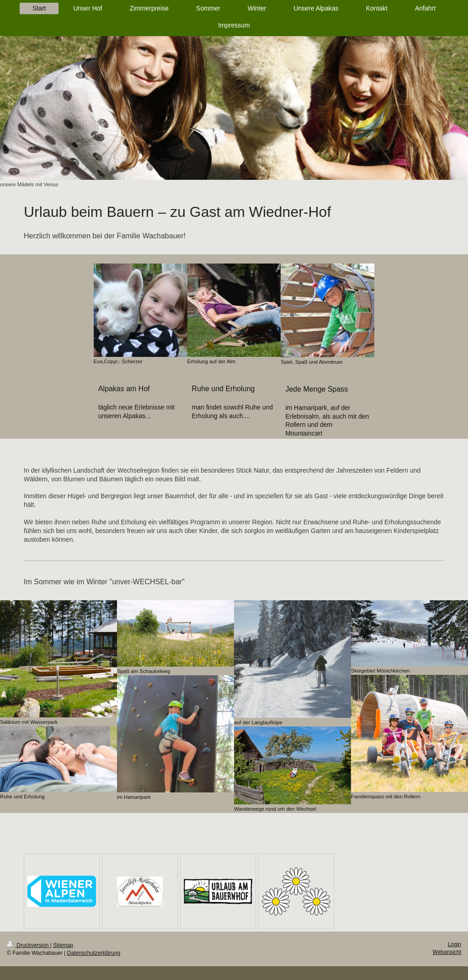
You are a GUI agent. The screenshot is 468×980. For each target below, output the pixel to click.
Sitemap (63, 945)
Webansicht (447, 952)
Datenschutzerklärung (94, 953)
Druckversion (29, 945)
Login (455, 944)
